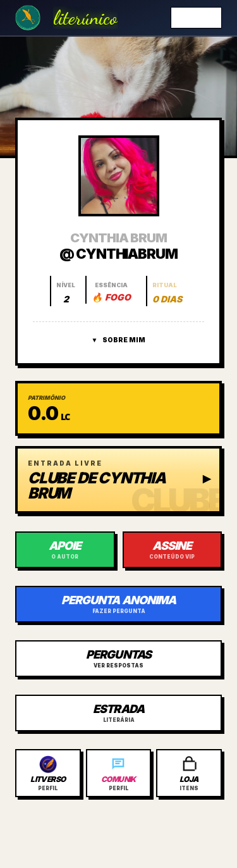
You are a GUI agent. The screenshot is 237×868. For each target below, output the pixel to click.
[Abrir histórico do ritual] (167, 291)
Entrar (196, 17)
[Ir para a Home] (28, 18)
